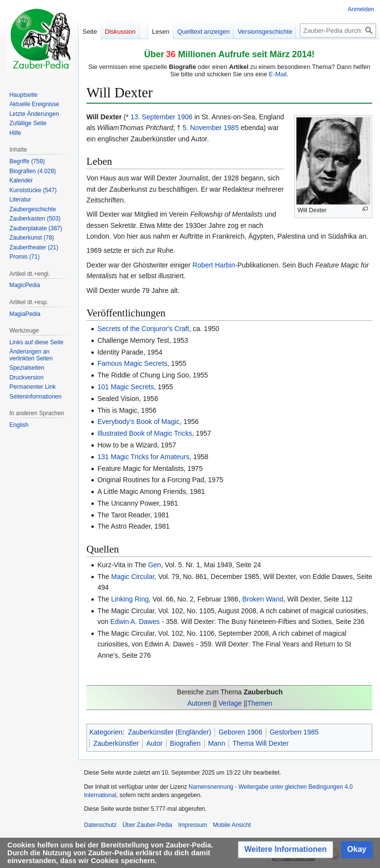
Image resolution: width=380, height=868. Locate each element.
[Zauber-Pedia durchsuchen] (338, 31)
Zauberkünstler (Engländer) (169, 732)
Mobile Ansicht (232, 825)
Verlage (230, 703)
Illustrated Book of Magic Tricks (145, 433)
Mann (217, 743)
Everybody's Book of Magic (138, 422)
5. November (202, 128)
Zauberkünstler (116, 743)
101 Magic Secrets (126, 387)
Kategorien (106, 732)
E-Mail (278, 74)
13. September (153, 117)
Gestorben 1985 (294, 732)
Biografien (185, 743)
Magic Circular (133, 577)
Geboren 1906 (240, 732)
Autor (154, 743)
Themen (260, 703)
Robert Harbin (214, 265)
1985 (231, 128)
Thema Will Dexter (261, 743)
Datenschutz (100, 825)
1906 (185, 117)
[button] (285, 850)
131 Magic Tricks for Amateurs (143, 457)
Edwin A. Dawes (135, 622)
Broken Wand (263, 599)
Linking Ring (130, 599)
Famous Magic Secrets (132, 363)
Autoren (199, 703)
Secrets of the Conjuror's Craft (143, 329)
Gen (154, 565)
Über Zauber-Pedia (148, 825)
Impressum (193, 825)
